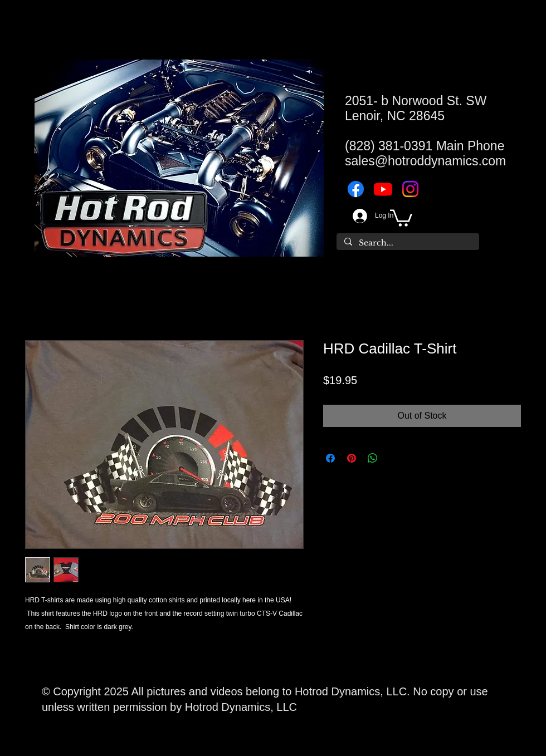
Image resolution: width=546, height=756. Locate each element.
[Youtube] (383, 189)
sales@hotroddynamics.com (425, 161)
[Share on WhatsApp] (373, 458)
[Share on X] (394, 458)
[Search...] (407, 243)
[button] (401, 217)
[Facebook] (356, 189)
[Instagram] (410, 189)
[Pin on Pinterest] (352, 458)
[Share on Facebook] (330, 458)
